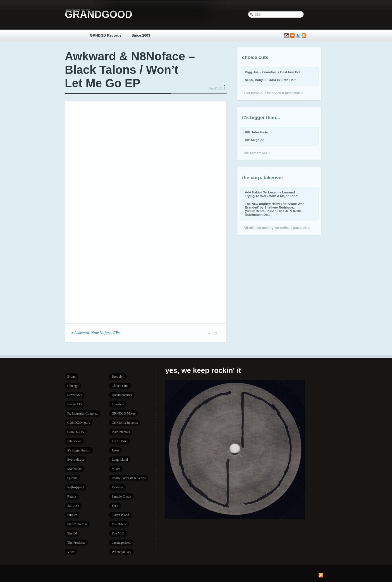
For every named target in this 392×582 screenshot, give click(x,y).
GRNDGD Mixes (123, 413)
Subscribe (304, 36)
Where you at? (121, 552)
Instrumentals (121, 432)
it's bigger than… (79, 450)
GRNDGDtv (76, 432)
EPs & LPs (75, 404)
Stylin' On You (77, 524)
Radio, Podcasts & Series (129, 478)
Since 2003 (141, 35)
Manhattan (74, 469)
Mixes (116, 469)
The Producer (76, 543)
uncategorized (121, 543)
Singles (72, 515)
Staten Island (120, 515)
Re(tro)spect (76, 487)
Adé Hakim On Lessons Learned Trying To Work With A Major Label (272, 194)
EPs (116, 333)
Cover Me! (75, 395)
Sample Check (121, 496)
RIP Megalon (255, 140)
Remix (72, 496)
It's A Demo (120, 441)
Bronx (71, 377)
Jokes (115, 450)
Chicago (73, 386)
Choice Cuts (120, 386)
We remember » (257, 153)
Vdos (71, 552)
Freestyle (118, 404)
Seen (115, 506)
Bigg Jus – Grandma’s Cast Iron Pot (273, 72)
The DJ (72, 533)
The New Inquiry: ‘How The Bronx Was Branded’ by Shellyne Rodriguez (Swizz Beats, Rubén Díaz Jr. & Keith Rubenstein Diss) (275, 209)
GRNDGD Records (106, 35)
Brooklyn (118, 377)
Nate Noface (101, 333)
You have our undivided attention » (273, 93)
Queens (72, 478)
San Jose (73, 506)
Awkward (82, 333)
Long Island (120, 460)
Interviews (74, 441)
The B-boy (119, 524)
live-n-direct (76, 460)
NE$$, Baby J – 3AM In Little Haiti (271, 80)
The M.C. (118, 533)
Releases (118, 487)
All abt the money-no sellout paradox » (277, 228)
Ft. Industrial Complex (83, 413)
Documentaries (122, 395)
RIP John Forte (256, 132)
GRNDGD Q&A (79, 423)
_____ (75, 35)
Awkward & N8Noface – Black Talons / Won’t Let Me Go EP (130, 70)
